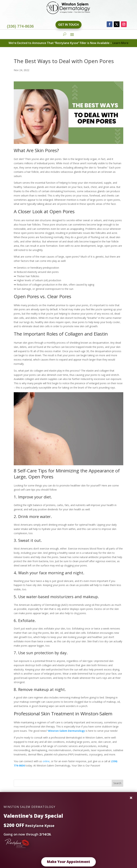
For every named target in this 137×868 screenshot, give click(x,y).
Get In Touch (68, 25)
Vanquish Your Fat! (24, 815)
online (46, 761)
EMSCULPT (20, 809)
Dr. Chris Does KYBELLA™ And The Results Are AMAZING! (47, 820)
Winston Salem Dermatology (66, 731)
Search (117, 783)
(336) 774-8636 (20, 26)
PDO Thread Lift (23, 804)
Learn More (120, 43)
